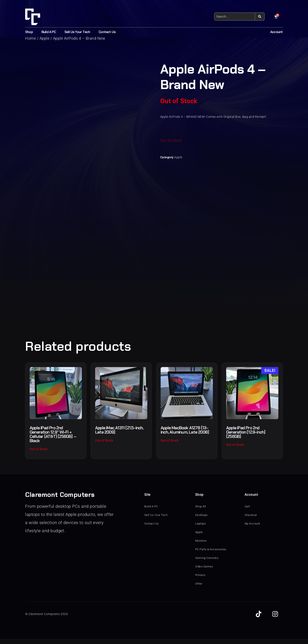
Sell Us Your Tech (77, 32)
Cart (248, 512)
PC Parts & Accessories (212, 555)
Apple (178, 157)
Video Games (205, 572)
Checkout (251, 520)
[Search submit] (260, 17)
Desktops (202, 520)
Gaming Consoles (208, 563)
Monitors (202, 546)
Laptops (201, 529)
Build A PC (49, 32)
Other (199, 589)
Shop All (201, 512)
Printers (201, 580)
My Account (253, 529)
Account (276, 32)
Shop (29, 32)
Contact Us (107, 32)
